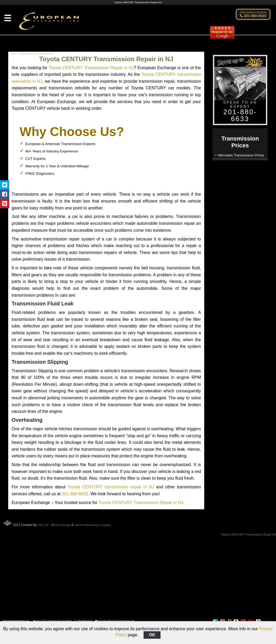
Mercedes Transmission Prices (241, 155)
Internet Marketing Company (93, 525)
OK (152, 635)
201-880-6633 (75, 494)
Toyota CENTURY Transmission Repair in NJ (91, 68)
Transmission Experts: (253, 12)
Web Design (63, 525)
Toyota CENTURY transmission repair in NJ (111, 487)
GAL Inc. (43, 525)
